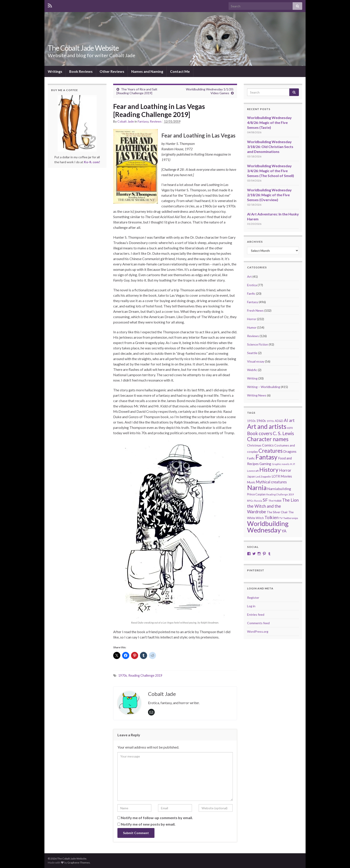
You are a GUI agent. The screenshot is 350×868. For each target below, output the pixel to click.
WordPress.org (258, 631)
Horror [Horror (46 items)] (285, 470)
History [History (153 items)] (269, 469)
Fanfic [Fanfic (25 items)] (251, 458)
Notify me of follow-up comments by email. (157, 818)
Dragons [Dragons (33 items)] (290, 451)
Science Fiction (258, 344)
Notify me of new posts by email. (148, 824)
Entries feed (256, 614)
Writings (55, 71)
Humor (252, 327)
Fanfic (251, 293)
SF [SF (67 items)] (265, 500)
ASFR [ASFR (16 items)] (290, 428)
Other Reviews (112, 71)
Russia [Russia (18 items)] (258, 501)
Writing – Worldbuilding (264, 387)
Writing (252, 378)
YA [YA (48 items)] (284, 531)
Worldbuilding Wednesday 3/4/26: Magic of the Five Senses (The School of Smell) (271, 171)
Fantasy (143, 121)
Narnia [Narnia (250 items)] (257, 488)
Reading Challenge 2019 (145, 675)
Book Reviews (81, 71)
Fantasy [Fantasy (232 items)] (267, 457)
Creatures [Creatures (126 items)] (271, 451)
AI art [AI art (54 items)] (289, 420)
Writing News (257, 395)
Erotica (252, 285)
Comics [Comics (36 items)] (268, 445)
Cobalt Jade (126, 121)
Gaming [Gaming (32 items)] (265, 464)
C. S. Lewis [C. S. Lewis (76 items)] (283, 433)
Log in (251, 606)
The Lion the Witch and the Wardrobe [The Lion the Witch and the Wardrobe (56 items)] (273, 506)
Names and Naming (147, 71)
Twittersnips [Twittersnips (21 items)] (291, 518)
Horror (252, 319)
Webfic (252, 370)
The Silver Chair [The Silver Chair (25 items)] (277, 512)
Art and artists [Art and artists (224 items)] (267, 426)
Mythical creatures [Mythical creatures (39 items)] (271, 482)
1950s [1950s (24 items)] (251, 421)
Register (253, 598)
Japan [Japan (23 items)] (251, 476)
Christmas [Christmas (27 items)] (254, 445)
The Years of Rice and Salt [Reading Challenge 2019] (137, 91)
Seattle (252, 353)
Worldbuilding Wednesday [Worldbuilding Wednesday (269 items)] (268, 527)
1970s (123, 675)
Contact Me (180, 71)
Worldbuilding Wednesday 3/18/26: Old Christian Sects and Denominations (270, 147)
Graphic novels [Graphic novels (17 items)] (281, 464)
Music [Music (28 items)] (251, 482)
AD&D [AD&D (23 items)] (279, 421)
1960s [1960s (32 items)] (261, 421)
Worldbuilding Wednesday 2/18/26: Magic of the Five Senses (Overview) (269, 195)
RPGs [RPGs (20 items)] (250, 501)
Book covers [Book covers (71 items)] (260, 433)
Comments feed (258, 623)
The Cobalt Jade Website (83, 48)
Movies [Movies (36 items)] (286, 476)
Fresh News (255, 310)
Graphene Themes (79, 863)
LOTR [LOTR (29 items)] (276, 476)
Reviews (156, 121)
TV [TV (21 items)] (281, 518)
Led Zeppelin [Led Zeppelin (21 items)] (263, 477)
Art (249, 276)
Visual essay (256, 361)
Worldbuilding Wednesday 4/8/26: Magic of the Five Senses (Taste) (269, 122)
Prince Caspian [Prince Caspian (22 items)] (256, 494)
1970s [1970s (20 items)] (270, 421)
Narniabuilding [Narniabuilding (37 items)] (279, 489)
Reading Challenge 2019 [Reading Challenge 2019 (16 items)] (280, 494)
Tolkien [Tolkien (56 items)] (272, 517)
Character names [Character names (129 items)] (268, 439)
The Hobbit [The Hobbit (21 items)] (275, 501)
